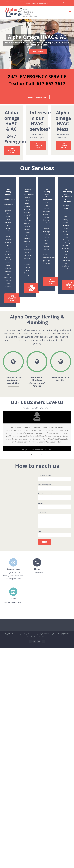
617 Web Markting (47, 634)
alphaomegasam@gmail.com (40, 4)
